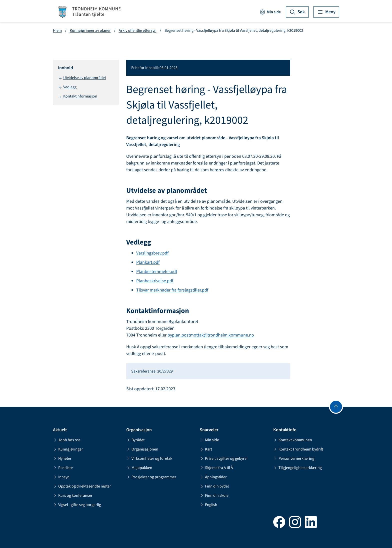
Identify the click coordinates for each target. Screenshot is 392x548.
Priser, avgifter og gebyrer (224, 458)
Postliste (63, 468)
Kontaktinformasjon (78, 96)
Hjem (57, 30)
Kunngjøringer (68, 449)
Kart (206, 449)
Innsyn (61, 477)
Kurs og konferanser (73, 495)
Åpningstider (213, 477)
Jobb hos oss (67, 440)
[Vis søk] (297, 12)
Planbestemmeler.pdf (157, 272)
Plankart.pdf (148, 262)
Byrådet (135, 440)
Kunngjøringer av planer (90, 30)
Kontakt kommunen (293, 440)
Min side (270, 12)
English (208, 505)
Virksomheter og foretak (149, 458)
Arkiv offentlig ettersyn (138, 30)
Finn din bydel (214, 486)
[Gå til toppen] (336, 407)
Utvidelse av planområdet (82, 78)
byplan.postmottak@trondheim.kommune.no (211, 335)
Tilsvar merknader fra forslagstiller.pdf (172, 290)
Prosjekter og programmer (151, 477)
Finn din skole (214, 495)
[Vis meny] (326, 12)
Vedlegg (67, 87)
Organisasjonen (142, 449)
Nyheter (62, 458)
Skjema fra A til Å (216, 468)
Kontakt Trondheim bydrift (298, 449)
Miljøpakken (139, 468)
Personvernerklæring (294, 458)
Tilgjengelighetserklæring (297, 468)
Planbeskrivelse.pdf (155, 281)
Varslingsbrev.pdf (152, 253)
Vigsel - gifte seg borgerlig (77, 505)
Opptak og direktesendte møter (82, 486)
